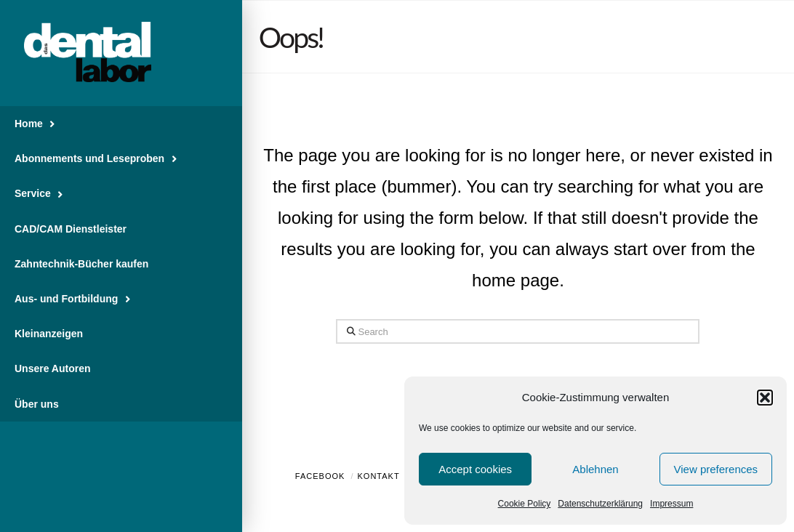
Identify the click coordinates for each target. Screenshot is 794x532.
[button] (765, 398)
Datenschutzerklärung (600, 504)
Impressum (671, 504)
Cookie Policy (525, 504)
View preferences (716, 469)
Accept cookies (475, 469)
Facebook (320, 476)
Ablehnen (595, 469)
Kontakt (379, 476)
